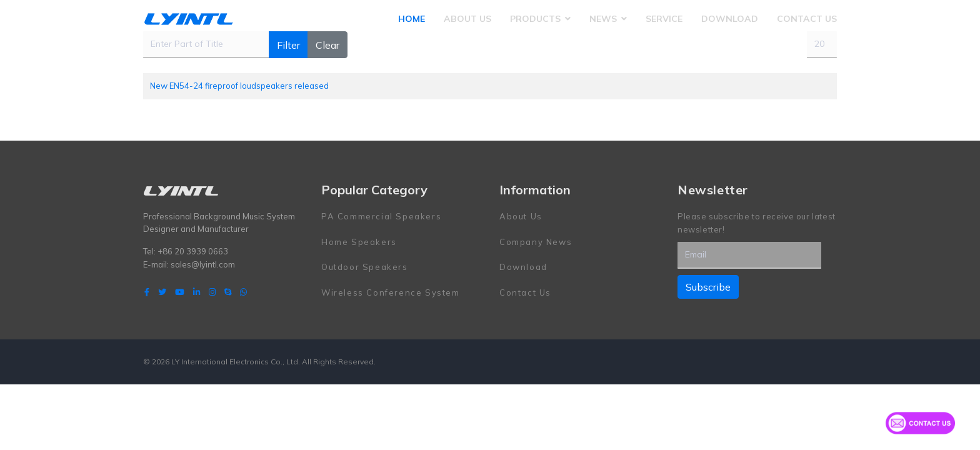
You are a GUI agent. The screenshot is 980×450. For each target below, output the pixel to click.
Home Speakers (359, 242)
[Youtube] (180, 292)
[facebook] (147, 292)
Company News (536, 242)
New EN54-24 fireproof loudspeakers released (239, 86)
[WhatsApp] (243, 292)
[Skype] (228, 292)
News (603, 19)
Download (730, 19)
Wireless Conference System (391, 292)
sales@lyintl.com (203, 264)
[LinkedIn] (197, 292)
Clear (327, 45)
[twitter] (162, 292)
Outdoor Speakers (365, 267)
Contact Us (807, 19)
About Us (467, 19)
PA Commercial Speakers (381, 216)
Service (664, 19)
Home (412, 19)
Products (535, 19)
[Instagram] (212, 292)
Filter (288, 45)
